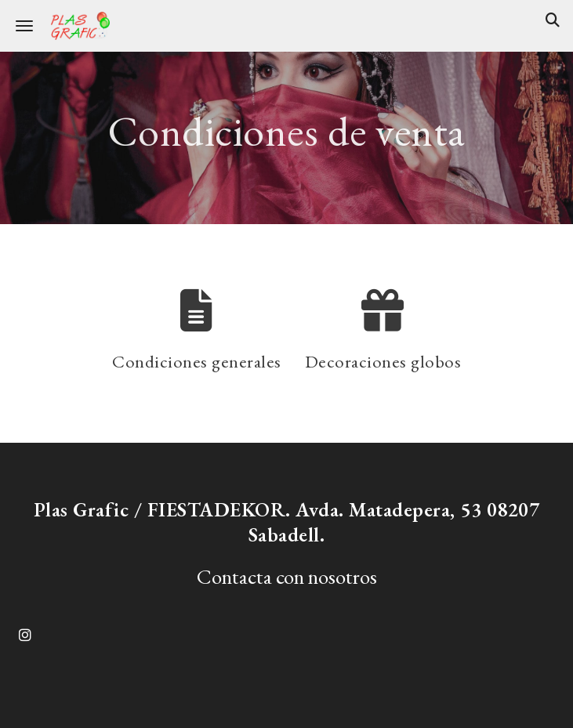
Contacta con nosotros (287, 576)
